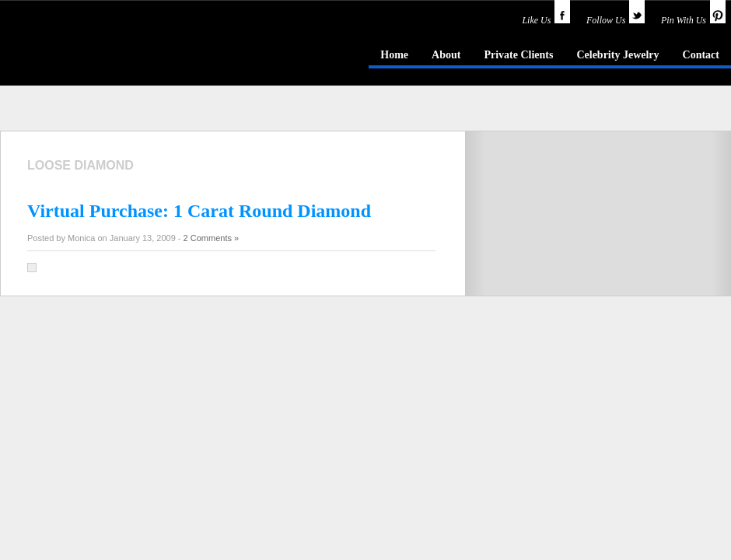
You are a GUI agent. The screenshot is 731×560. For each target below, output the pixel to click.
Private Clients (518, 55)
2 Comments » (212, 238)
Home (394, 55)
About (446, 55)
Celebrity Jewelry (617, 55)
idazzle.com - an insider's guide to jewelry (112, 54)
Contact (701, 55)
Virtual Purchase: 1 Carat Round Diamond (199, 211)
